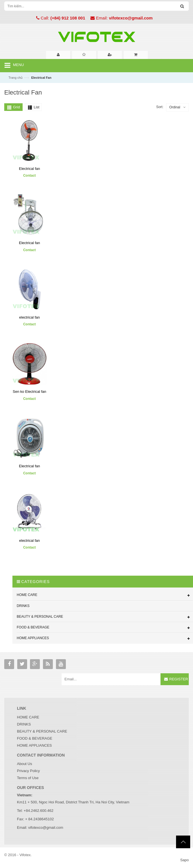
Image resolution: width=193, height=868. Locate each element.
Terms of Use (28, 778)
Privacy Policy (28, 771)
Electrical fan (29, 168)
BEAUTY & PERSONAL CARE (42, 731)
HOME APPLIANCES (34, 745)
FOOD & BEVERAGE (35, 738)
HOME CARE (28, 717)
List (36, 107)
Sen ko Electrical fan (30, 392)
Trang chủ (16, 78)
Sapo (185, 860)
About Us (24, 764)
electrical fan (30, 317)
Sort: (160, 107)
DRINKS (24, 724)
